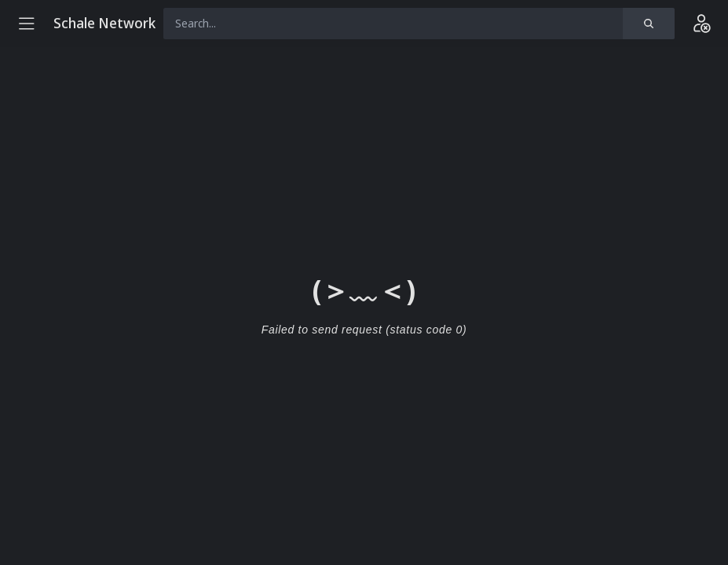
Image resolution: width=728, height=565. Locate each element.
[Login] (701, 24)
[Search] (649, 24)
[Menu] (27, 24)
